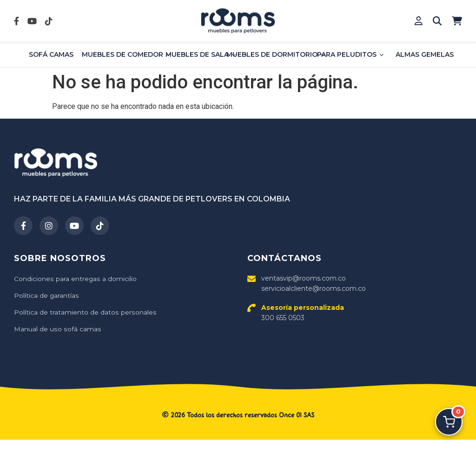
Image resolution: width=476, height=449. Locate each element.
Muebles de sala (201, 54)
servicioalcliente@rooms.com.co (314, 288)
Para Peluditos (350, 54)
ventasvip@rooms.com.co (304, 278)
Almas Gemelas (425, 54)
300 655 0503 (303, 313)
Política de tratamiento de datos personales (85, 312)
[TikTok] (100, 226)
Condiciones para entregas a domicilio (75, 279)
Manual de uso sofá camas (57, 329)
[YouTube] (74, 226)
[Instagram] (49, 226)
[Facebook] (23, 226)
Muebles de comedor (126, 54)
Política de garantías (46, 295)
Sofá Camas (51, 54)
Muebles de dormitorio (275, 54)
